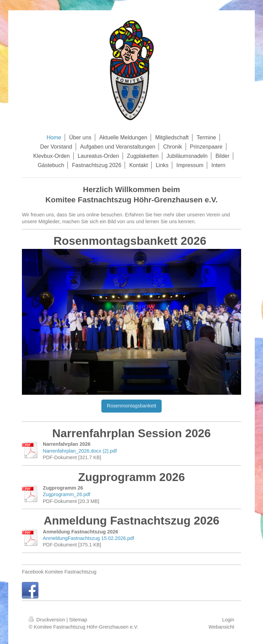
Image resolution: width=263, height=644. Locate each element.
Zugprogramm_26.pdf (66, 494)
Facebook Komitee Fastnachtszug (59, 572)
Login (228, 620)
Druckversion (48, 620)
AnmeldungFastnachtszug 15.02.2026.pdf (88, 538)
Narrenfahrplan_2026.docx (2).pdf (80, 451)
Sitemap (78, 620)
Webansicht (221, 627)
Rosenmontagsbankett (131, 406)
